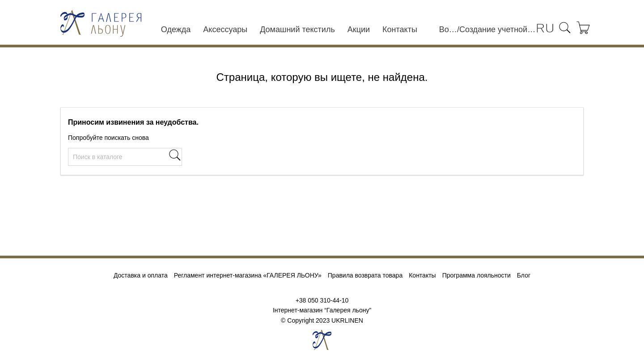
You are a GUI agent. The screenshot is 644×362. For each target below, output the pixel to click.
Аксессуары (225, 29)
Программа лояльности (477, 275)
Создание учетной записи (498, 29)
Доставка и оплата (141, 275)
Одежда (176, 29)
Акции (359, 29)
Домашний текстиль (297, 29)
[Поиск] (125, 157)
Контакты (400, 29)
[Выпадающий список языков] (545, 29)
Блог (524, 275)
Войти (448, 29)
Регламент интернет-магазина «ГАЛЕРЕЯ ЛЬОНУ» (248, 275)
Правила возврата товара (365, 275)
